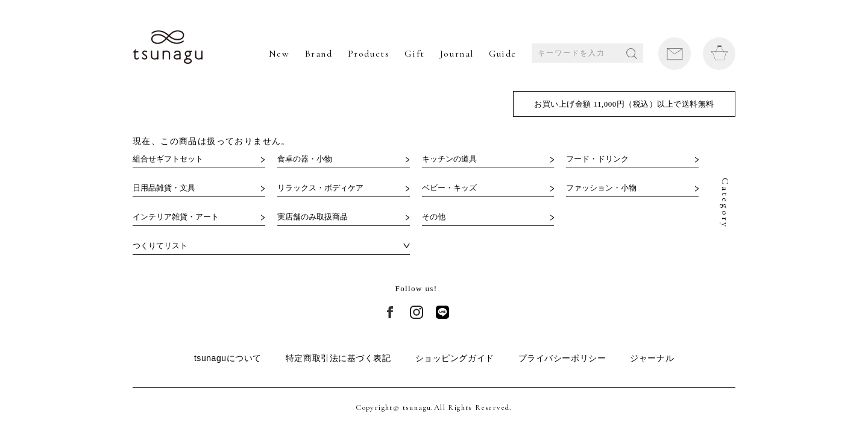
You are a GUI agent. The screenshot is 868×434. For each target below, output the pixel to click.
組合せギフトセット (168, 159)
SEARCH (632, 54)
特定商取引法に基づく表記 (338, 358)
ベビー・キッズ (449, 188)
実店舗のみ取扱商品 (313, 217)
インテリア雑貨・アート (176, 217)
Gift (414, 54)
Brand (319, 54)
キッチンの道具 (449, 159)
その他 (434, 217)
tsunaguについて (228, 358)
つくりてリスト (160, 246)
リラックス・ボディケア (320, 188)
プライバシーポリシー (562, 358)
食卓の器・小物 (305, 159)
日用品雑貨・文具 (164, 188)
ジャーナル (652, 358)
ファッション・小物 (601, 188)
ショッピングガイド (455, 358)
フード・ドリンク (597, 159)
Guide (503, 54)
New (279, 54)
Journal (457, 54)
